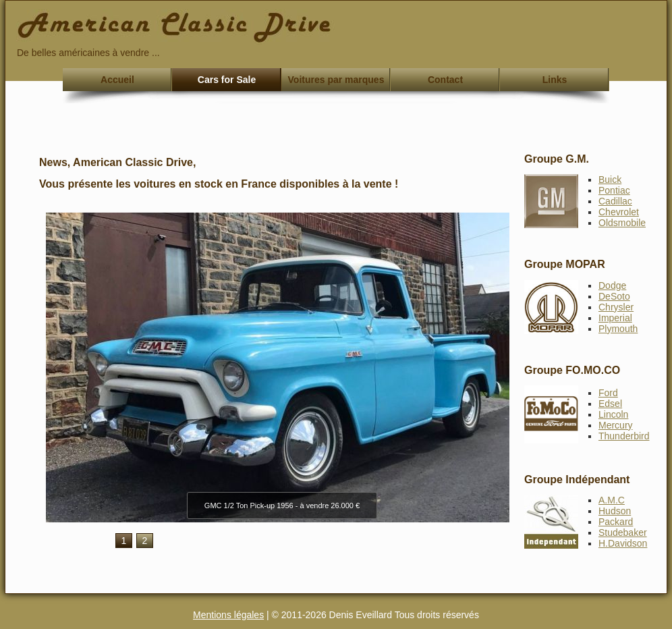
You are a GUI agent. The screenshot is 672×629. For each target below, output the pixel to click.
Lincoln (613, 414)
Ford (608, 393)
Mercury (616, 425)
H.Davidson (623, 543)
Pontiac (614, 190)
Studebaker (623, 532)
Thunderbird (624, 436)
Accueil (117, 80)
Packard (616, 522)
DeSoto (614, 296)
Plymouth (618, 329)
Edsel (610, 404)
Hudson (615, 511)
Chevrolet (619, 212)
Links (555, 80)
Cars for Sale (227, 80)
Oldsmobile (622, 223)
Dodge (612, 285)
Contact (445, 80)
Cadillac (615, 201)
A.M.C (612, 500)
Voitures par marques (336, 80)
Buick (610, 180)
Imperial (615, 318)
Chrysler (616, 307)
